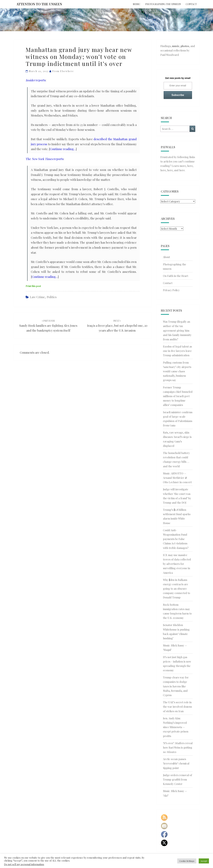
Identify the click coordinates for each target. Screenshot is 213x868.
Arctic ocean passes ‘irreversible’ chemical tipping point (176, 763)
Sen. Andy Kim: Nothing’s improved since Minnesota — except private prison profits (176, 727)
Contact (191, 4)
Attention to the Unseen (39, 4)
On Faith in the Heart (176, 276)
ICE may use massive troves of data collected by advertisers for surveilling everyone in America (177, 564)
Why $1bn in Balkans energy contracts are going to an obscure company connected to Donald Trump (177, 589)
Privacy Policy (171, 290)
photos (185, 46)
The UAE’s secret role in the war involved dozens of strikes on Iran (177, 707)
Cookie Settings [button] (187, 861)
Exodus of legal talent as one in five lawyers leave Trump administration (177, 351)
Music (137, 4)
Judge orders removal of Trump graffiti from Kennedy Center (177, 779)
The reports (45, 159)
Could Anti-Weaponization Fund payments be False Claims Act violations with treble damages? (176, 539)
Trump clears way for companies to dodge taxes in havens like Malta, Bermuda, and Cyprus (176, 686)
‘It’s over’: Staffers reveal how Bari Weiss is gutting (178, 747)
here (190, 166)
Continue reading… (63, 149)
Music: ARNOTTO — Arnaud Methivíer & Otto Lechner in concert (177, 478)
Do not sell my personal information (24, 864)
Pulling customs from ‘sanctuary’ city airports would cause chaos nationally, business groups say (177, 371)
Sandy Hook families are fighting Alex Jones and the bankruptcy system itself (48, 326)
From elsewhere (63, 71)
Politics (52, 297)
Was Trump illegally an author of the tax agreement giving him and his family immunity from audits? (177, 330)
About (166, 257)
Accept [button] (204, 861)
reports (36, 80)
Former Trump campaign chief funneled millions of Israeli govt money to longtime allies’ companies (178, 396)
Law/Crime (37, 297)
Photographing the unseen (163, 4)
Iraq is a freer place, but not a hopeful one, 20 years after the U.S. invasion (117, 326)
